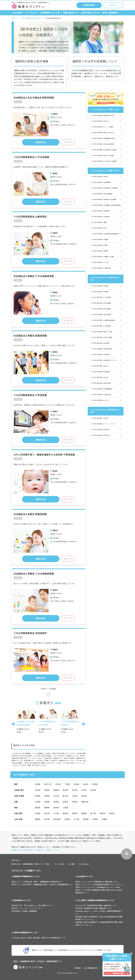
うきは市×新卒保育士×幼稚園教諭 (101, 182)
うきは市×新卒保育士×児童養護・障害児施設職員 (105, 205)
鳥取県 (75, 813)
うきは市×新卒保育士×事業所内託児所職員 (103, 200)
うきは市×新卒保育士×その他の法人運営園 (103, 161)
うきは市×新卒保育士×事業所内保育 (101, 349)
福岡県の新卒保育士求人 (34, 18)
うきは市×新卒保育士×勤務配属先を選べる (103, 138)
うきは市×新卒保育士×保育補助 (100, 211)
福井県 (84, 796)
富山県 (65, 796)
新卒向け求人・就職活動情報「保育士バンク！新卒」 (31, 864)
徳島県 (102, 813)
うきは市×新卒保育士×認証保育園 (101, 309)
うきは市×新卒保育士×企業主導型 (101, 395)
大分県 (76, 819)
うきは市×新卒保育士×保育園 (99, 292)
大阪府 (38, 802)
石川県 (56, 796)
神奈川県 (48, 784)
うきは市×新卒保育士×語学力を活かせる (103, 133)
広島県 (38, 813)
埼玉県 (58, 784)
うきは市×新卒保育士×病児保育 (100, 343)
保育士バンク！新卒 (18, 18)
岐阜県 (56, 808)
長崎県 (67, 819)
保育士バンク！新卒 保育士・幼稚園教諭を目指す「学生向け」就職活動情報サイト (42, 885)
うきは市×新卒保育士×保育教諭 (100, 217)
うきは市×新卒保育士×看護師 (99, 240)
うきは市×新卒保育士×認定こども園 (101, 332)
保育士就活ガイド (71, 13)
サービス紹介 (60, 864)
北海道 (38, 790)
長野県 (47, 796)
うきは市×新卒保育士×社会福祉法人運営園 (103, 150)
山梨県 (75, 796)
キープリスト (32, 13)
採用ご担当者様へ (110, 13)
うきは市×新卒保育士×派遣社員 (100, 430)
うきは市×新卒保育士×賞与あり (100, 121)
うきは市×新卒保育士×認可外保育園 (101, 337)
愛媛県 (84, 813)
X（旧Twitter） (84, 864)
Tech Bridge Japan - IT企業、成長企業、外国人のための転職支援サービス (39, 938)
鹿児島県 (57, 819)
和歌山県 (85, 802)
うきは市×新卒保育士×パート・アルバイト (103, 424)
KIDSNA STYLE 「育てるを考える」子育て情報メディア (32, 906)
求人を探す (18, 13)
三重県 (65, 808)
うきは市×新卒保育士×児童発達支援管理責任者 (105, 234)
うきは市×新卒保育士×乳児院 (99, 378)
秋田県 (93, 790)
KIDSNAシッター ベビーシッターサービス (27, 908)
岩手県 (75, 790)
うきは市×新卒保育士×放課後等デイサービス (104, 360)
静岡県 (47, 808)
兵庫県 (47, 802)
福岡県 (38, 819)
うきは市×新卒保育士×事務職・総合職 (102, 257)
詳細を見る (41, 142)
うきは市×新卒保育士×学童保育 (100, 355)
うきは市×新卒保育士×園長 (99, 222)
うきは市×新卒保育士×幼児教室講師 (101, 194)
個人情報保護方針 (91, 968)
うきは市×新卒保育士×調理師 (99, 251)
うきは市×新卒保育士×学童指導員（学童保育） (105, 188)
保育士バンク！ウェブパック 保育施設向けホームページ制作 (98, 887)
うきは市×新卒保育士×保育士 (99, 177)
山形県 (84, 790)
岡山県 (47, 813)
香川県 (93, 813)
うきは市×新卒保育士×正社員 (99, 418)
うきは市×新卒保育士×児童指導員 (101, 268)
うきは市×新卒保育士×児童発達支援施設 (103, 320)
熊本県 (47, 819)
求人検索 (71, 864)
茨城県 (76, 784)
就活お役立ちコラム (91, 13)
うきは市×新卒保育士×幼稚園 (99, 286)
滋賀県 (65, 802)
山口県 (56, 813)
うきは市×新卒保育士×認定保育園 (101, 315)
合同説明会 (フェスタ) (50, 13)
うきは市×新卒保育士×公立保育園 (101, 297)
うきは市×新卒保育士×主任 (99, 228)
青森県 (65, 790)
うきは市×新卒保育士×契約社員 (100, 435)
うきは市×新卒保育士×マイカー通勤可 (102, 127)
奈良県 (75, 802)
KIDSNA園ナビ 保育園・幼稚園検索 (24, 911)
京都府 (56, 802)
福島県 (56, 790)
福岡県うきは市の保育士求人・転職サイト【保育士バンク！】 (36, 850)
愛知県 (38, 808)
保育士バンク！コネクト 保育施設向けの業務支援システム (97, 882)
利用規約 (78, 968)
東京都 (38, 784)
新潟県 (38, 796)
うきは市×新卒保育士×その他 (99, 262)
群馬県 (95, 784)
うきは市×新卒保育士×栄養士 (99, 245)
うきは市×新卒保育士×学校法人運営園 (102, 156)
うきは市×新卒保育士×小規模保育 (101, 326)
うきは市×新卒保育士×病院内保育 (101, 383)
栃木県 (86, 784)
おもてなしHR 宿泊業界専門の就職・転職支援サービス (96, 906)
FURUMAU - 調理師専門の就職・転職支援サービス (94, 908)
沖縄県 (104, 819)
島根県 (65, 813)
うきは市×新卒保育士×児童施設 (100, 372)
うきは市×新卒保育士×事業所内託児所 (102, 116)
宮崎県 (86, 819)
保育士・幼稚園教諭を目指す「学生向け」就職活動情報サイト (38, 961)
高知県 (112, 813)
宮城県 (47, 790)
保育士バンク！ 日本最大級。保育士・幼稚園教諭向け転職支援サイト (37, 882)
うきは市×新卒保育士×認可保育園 (101, 303)
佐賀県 (95, 819)
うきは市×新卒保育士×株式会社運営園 (102, 144)
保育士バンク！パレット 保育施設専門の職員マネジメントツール (99, 885)
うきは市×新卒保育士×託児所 (99, 366)
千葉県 (67, 784)
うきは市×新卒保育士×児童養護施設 (101, 389)
